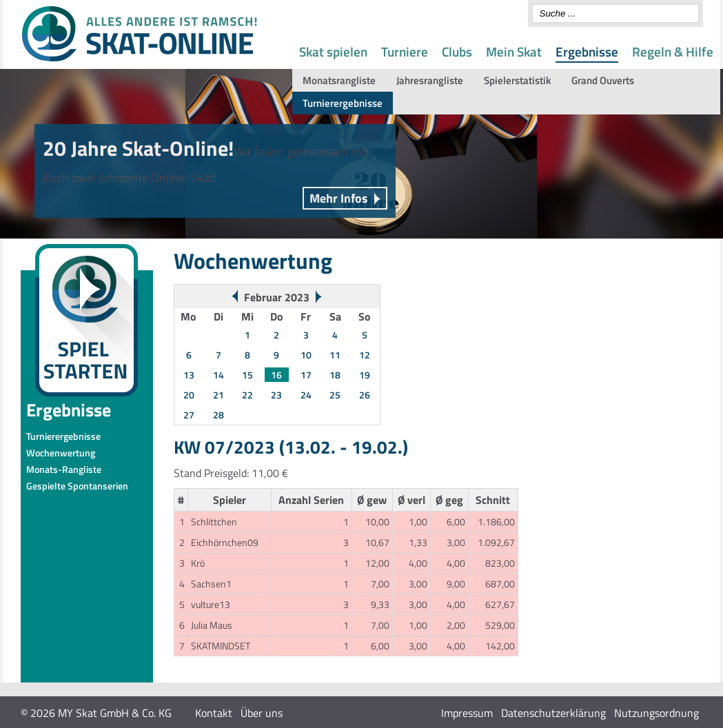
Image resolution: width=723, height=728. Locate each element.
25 (335, 395)
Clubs (457, 51)
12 (365, 355)
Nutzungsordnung (656, 713)
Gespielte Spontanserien (77, 486)
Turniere (405, 51)
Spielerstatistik (517, 80)
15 (247, 375)
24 (306, 395)
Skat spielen (333, 51)
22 (247, 395)
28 (218, 415)
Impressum (467, 713)
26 (365, 395)
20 (189, 395)
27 (189, 415)
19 (365, 375)
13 (189, 375)
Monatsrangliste (339, 80)
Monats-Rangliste (64, 469)
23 (276, 395)
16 (276, 375)
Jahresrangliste (430, 80)
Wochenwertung (61, 453)
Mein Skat (514, 51)
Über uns (262, 713)
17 (306, 375)
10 (306, 355)
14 (218, 375)
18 (335, 375)
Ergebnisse (587, 51)
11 (335, 355)
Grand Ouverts (603, 80)
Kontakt (214, 713)
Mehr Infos (339, 198)
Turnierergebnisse (343, 103)
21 (218, 395)
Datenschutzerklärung (553, 713)
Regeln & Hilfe (673, 51)
